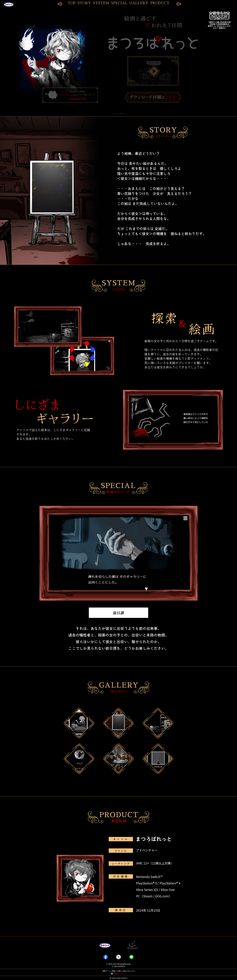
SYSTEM (101, 3)
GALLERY (139, 3)
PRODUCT (160, 3)
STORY (84, 3)
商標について (120, 974)
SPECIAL (119, 3)
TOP (72, 3)
